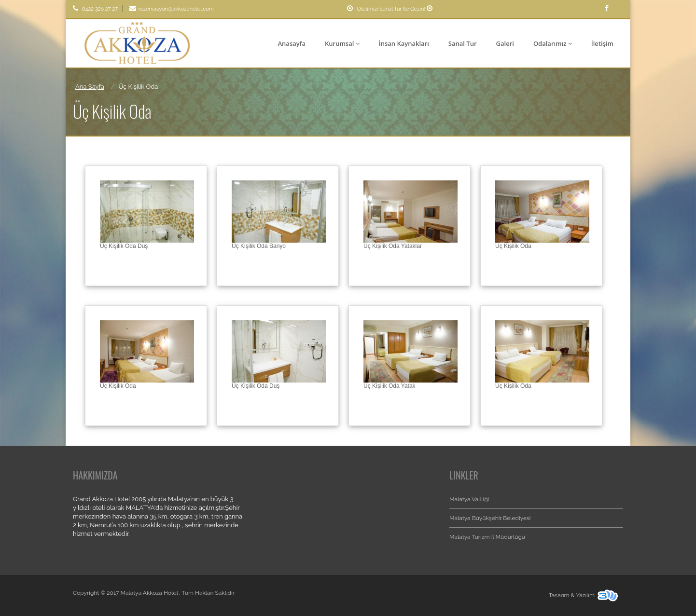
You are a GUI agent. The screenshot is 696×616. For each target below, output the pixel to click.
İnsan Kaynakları (404, 43)
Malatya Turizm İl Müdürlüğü (487, 537)
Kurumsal (342, 43)
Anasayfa (292, 43)
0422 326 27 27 (95, 9)
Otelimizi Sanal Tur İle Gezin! (391, 9)
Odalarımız (553, 43)
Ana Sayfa (90, 87)
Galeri (505, 43)
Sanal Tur (463, 43)
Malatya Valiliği (469, 499)
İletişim (602, 43)
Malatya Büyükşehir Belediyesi (490, 518)
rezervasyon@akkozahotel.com (172, 9)
